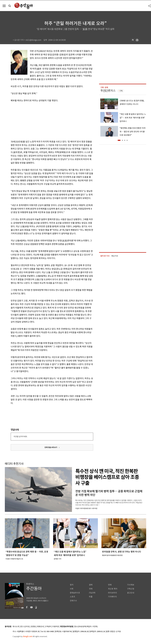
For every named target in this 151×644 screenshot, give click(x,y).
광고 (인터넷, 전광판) (28, 627)
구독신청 (131, 589)
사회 (72, 589)
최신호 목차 (113, 589)
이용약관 (56, 627)
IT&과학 (92, 593)
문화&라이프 (75, 593)
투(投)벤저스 (108, 91)
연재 (110, 585)
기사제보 (131, 585)
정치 (72, 585)
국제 (91, 589)
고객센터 (48, 627)
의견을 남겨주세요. (20, 436)
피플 (91, 597)
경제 (91, 585)
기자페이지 (112, 597)
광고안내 (131, 593)
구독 (121, 91)
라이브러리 (112, 593)
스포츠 (72, 597)
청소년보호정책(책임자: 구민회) (86, 627)
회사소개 (16, 627)
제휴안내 (40, 627)
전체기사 (73, 601)
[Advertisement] (46, 121)
